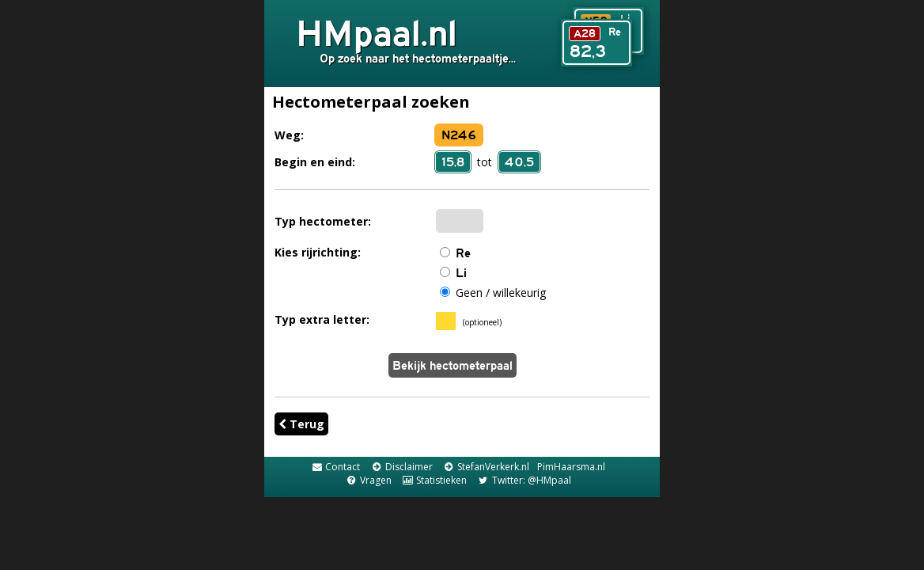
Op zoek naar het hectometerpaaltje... (418, 58)
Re (463, 253)
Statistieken (434, 480)
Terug (301, 424)
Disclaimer (401, 467)
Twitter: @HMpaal (524, 480)
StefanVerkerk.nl (486, 467)
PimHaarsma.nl (571, 467)
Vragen (368, 480)
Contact (335, 467)
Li (461, 273)
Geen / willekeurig (501, 293)
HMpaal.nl (377, 32)
